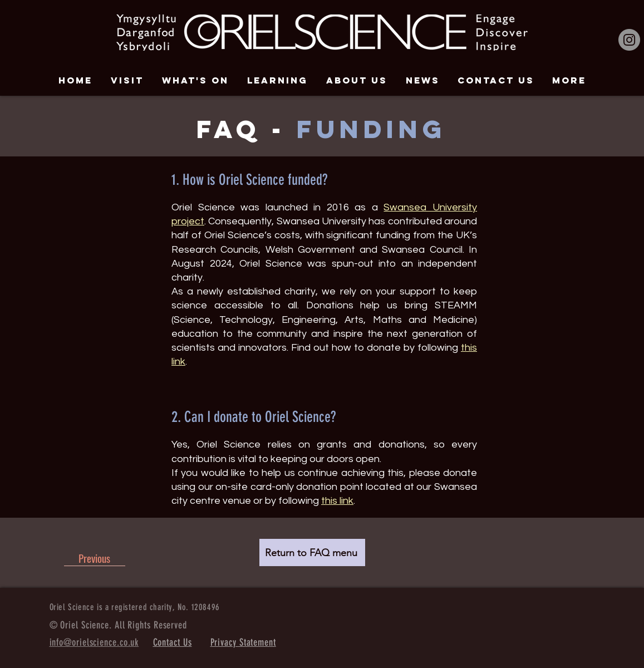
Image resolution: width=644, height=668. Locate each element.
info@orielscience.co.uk (94, 642)
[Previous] (95, 558)
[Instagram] (629, 40)
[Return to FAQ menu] (312, 552)
